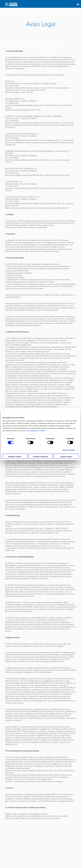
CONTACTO (40, 850)
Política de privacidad (53, 861)
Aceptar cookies (66, 457)
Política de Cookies (37, 861)
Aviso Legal (24, 861)
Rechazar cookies (15, 457)
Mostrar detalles (69, 450)
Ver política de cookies (36, 431)
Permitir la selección (41, 457)
